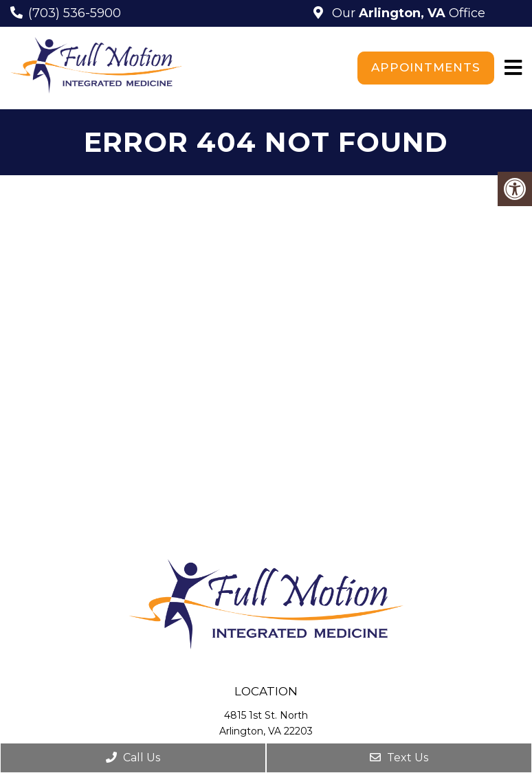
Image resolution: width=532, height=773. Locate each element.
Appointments (426, 67)
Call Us (133, 758)
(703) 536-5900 (75, 13)
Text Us (399, 758)
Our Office (407, 13)
